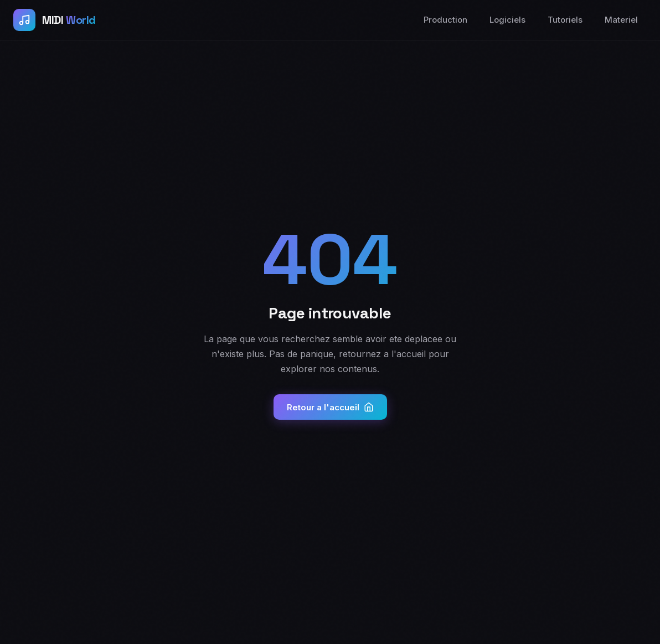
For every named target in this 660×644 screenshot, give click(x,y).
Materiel (621, 20)
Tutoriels (565, 20)
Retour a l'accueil (330, 407)
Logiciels (507, 20)
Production (445, 20)
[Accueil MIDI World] (55, 20)
